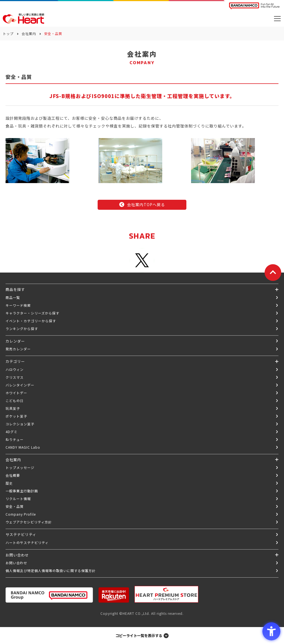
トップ (8, 33)
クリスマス (15, 377)
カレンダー (15, 341)
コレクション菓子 (20, 424)
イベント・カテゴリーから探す (31, 321)
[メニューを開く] (277, 19)
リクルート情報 (18, 499)
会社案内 (29, 33)
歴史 (9, 483)
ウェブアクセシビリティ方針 (29, 522)
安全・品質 (15, 506)
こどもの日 (15, 400)
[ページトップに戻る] (273, 273)
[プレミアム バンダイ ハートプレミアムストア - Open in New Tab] (166, 594)
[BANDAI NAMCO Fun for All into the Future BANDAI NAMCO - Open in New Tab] (254, 6)
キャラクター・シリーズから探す (32, 313)
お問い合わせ (16, 563)
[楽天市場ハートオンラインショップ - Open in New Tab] (114, 595)
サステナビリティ (21, 534)
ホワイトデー (16, 393)
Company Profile (21, 514)
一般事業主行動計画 (22, 491)
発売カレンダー (18, 349)
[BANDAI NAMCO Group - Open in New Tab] (49, 595)
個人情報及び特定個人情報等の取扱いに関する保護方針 (51, 571)
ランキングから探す (22, 329)
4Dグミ (12, 432)
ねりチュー (15, 439)
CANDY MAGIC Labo (23, 447)
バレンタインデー (20, 385)
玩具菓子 (13, 408)
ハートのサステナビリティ (27, 542)
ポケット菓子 (16, 416)
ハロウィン (15, 369)
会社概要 (13, 475)
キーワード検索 (18, 305)
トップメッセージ (20, 467)
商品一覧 (13, 297)
